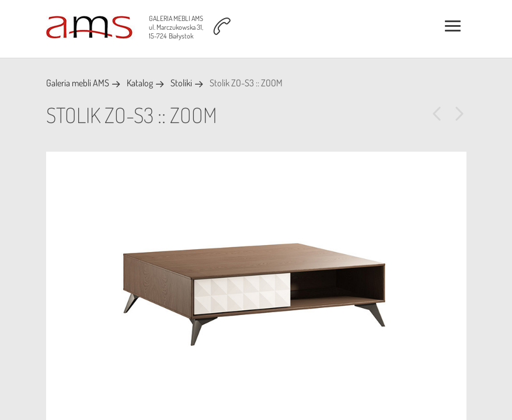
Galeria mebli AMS (78, 83)
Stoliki (181, 83)
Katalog (140, 83)
